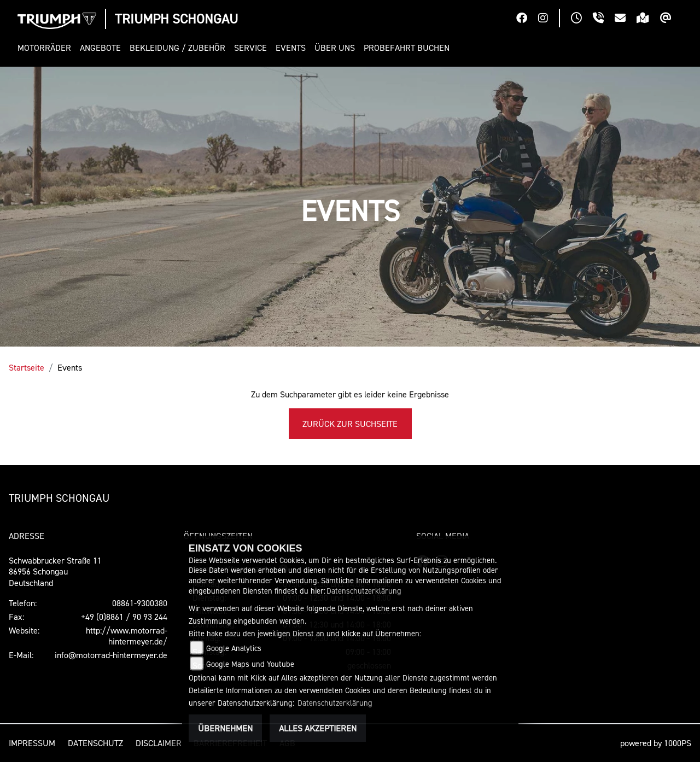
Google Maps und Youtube (250, 664)
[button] (46, 48)
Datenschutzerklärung (364, 591)
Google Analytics (234, 648)
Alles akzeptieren (318, 728)
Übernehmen (225, 728)
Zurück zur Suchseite (350, 424)
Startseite (27, 367)
